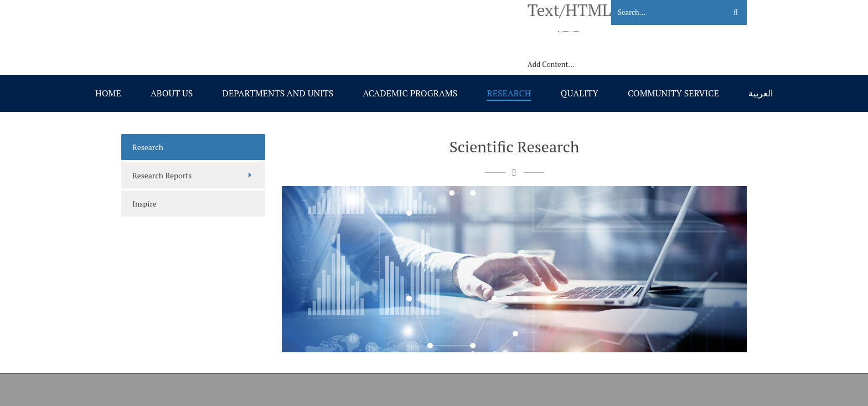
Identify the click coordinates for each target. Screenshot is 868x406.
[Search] (662, 13)
